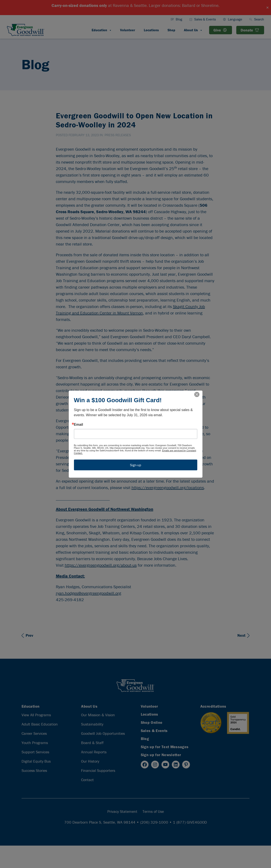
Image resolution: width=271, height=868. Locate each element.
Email (79, 425)
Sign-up (136, 465)
